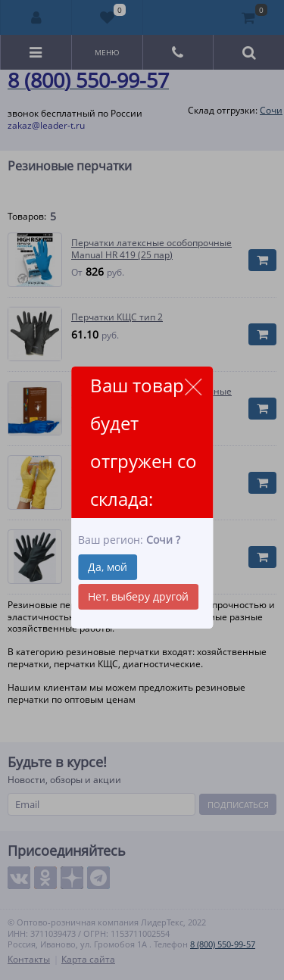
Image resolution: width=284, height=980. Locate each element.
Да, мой (108, 567)
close (193, 387)
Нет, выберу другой (138, 596)
